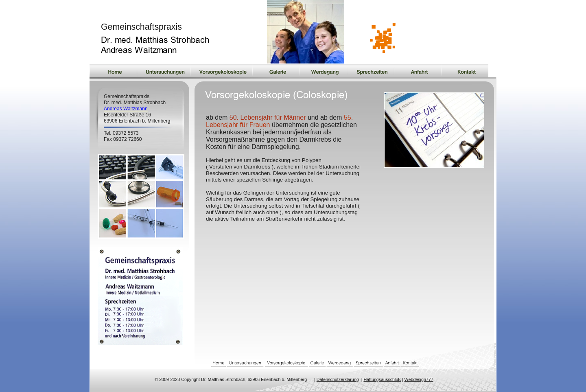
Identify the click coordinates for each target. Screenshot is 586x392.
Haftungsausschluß (382, 379)
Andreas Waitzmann (126, 109)
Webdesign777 (419, 379)
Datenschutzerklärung (338, 379)
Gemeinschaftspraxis (141, 27)
